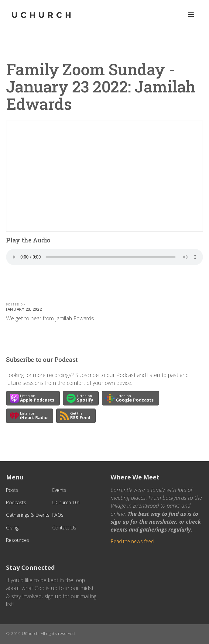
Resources (18, 540)
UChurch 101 (66, 502)
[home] (51, 15)
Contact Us (64, 528)
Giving (12, 528)
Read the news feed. (133, 541)
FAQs (58, 515)
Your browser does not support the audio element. (104, 257)
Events (59, 490)
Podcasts (16, 502)
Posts (12, 490)
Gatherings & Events (28, 515)
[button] (191, 15)
